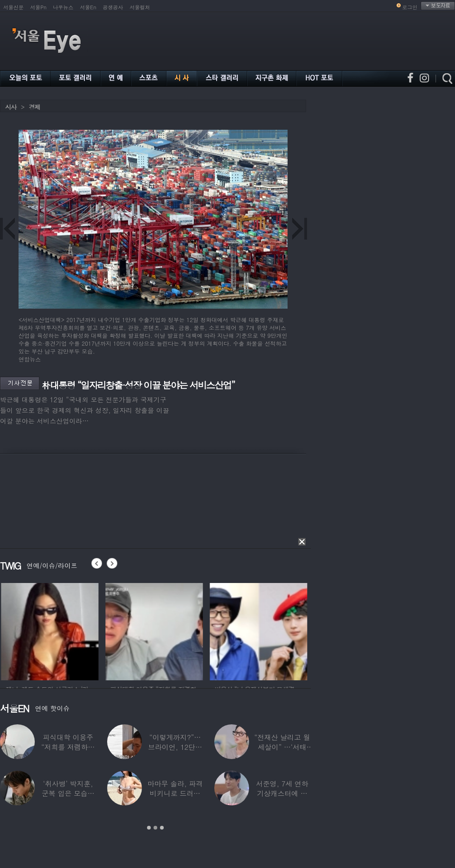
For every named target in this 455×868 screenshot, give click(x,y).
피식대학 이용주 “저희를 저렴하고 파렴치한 (68, 747)
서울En (88, 7)
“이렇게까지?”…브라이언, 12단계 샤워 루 (175, 747)
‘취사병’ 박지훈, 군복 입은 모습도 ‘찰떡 (68, 793)
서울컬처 (140, 7)
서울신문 (13, 7)
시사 (11, 107)
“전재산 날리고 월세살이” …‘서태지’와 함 (282, 747)
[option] (63, 630)
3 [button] (162, 828)
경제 (34, 107)
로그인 (410, 7)
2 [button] (155, 828)
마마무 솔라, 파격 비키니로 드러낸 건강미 (175, 793)
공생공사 (113, 7)
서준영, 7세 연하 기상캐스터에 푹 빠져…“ (282, 793)
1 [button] (149, 828)
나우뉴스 (63, 7)
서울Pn (38, 7)
